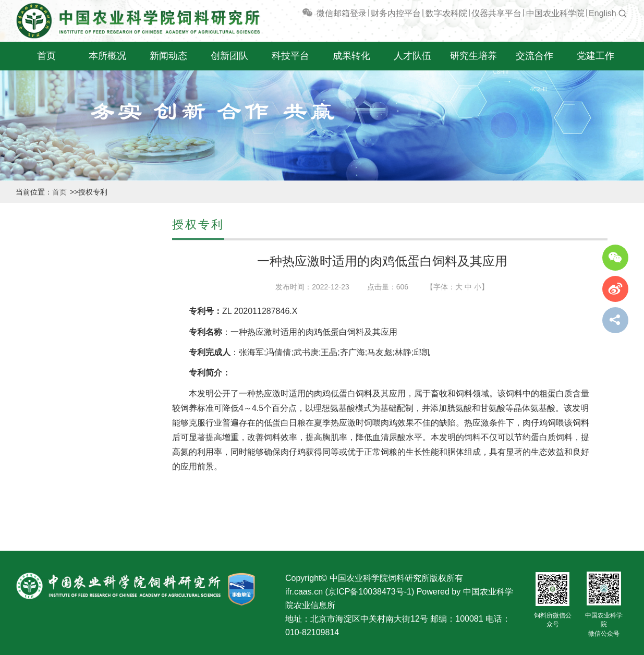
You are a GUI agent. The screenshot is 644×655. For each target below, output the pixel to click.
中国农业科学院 (555, 13)
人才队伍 (412, 56)
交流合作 (534, 56)
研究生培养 (473, 56)
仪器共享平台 (496, 13)
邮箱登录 (350, 13)
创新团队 (229, 56)
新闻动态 (168, 56)
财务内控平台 (396, 13)
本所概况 (107, 56)
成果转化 (351, 56)
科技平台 (290, 56)
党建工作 (596, 56)
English (602, 13)
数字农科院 (446, 13)
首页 (46, 56)
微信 (317, 13)
